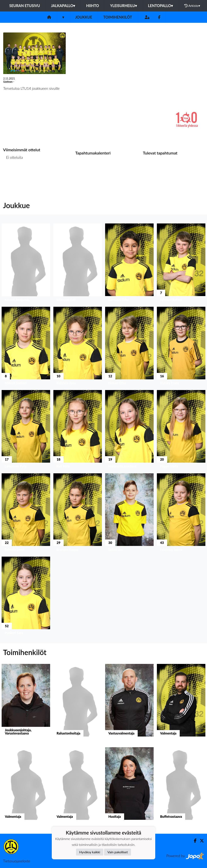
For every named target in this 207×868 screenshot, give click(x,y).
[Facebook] (159, 17)
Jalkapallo (63, 6)
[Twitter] (200, 841)
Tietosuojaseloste (17, 861)
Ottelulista (13, 173)
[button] (26, 263)
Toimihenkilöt (118, 17)
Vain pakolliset (118, 852)
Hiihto (92, 6)
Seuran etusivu (25, 6)
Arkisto (192, 6)
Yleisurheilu (124, 6)
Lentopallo (160, 6)
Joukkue (84, 17)
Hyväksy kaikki (90, 852)
